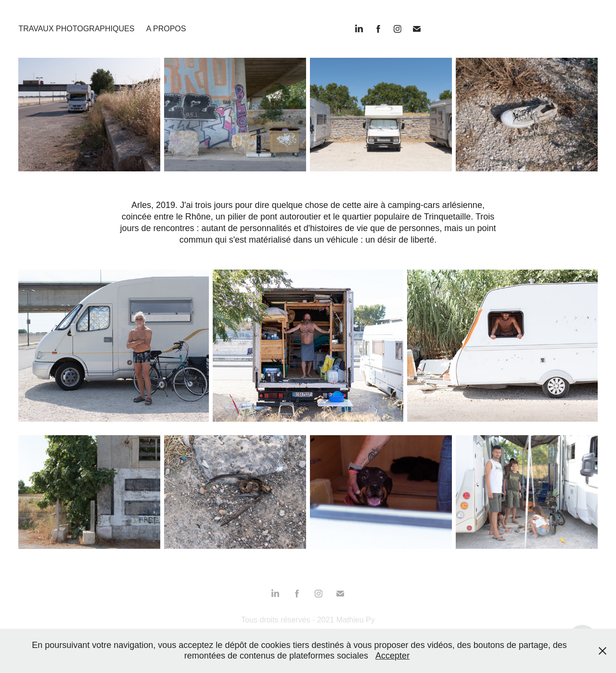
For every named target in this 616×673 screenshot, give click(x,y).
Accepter (392, 656)
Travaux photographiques (76, 29)
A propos (166, 29)
